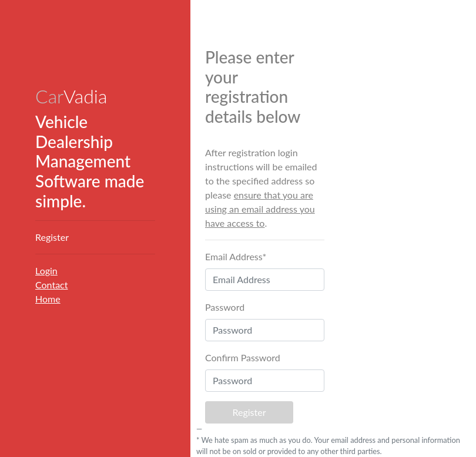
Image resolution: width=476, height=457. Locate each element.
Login (46, 270)
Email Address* (236, 256)
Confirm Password (243, 357)
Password (225, 307)
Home (48, 299)
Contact (51, 285)
